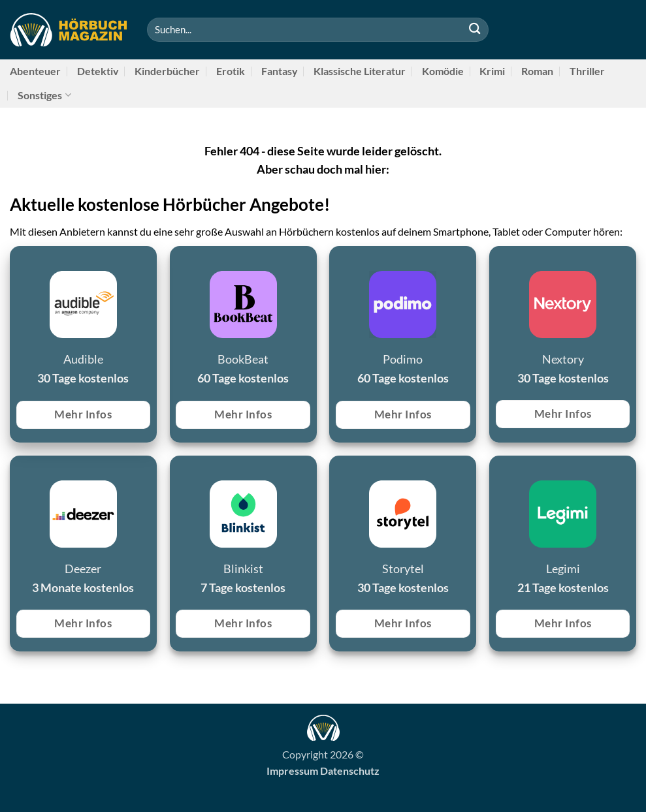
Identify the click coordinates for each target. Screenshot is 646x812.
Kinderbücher (167, 71)
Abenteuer (35, 71)
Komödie (443, 71)
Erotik (231, 71)
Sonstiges (44, 95)
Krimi (492, 71)
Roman (537, 71)
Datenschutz (350, 771)
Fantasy (280, 71)
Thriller (587, 71)
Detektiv (98, 71)
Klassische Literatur (360, 71)
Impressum (292, 771)
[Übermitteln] (475, 30)
